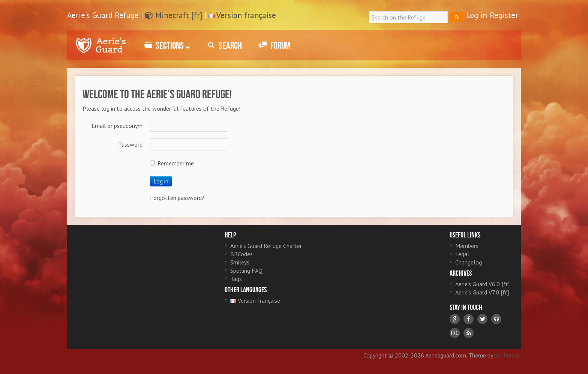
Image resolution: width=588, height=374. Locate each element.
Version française (246, 15)
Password (130, 144)
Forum (274, 45)
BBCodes (241, 254)
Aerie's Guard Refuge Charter (266, 246)
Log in (477, 15)
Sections (166, 45)
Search (223, 45)
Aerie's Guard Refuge (101, 45)
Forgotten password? (177, 198)
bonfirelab (507, 355)
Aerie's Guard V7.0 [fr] (482, 292)
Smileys (240, 262)
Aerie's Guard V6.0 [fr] (482, 284)
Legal (462, 254)
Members (467, 246)
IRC (455, 333)
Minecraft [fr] (174, 15)
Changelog (469, 262)
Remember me (172, 163)
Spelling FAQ (246, 270)
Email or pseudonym (117, 126)
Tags (236, 279)
